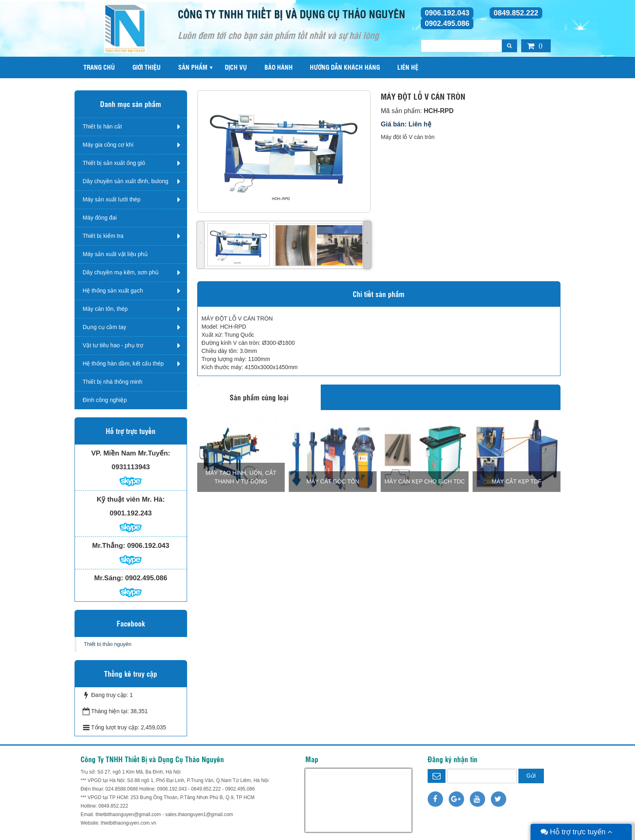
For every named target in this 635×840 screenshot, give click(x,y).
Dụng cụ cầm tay (104, 327)
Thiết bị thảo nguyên (108, 644)
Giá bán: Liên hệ (406, 124)
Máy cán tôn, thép (105, 309)
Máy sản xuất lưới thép (112, 199)
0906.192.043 (447, 13)
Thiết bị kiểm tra (103, 236)
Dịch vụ (236, 67)
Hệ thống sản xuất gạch (113, 291)
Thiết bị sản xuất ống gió (114, 163)
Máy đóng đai (100, 218)
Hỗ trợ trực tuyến (576, 832)
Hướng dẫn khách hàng (345, 67)
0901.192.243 (131, 513)
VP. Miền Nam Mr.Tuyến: (131, 453)
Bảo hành (279, 67)
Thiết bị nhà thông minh (112, 382)
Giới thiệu (147, 67)
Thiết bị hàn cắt (102, 126)
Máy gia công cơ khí (108, 145)
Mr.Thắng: (109, 546)
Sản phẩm (193, 67)
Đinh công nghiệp (105, 400)
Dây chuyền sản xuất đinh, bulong (126, 181)
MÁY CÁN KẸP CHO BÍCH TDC (425, 481)
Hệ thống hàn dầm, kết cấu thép (123, 363)
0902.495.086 (447, 24)
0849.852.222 (516, 13)
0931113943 (131, 467)
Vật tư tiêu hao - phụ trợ (113, 345)
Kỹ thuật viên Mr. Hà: (131, 499)
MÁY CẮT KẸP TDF (517, 481)
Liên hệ (408, 67)
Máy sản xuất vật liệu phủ (115, 254)
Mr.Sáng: (109, 578)
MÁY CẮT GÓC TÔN (333, 481)
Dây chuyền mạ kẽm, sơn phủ (121, 272)
